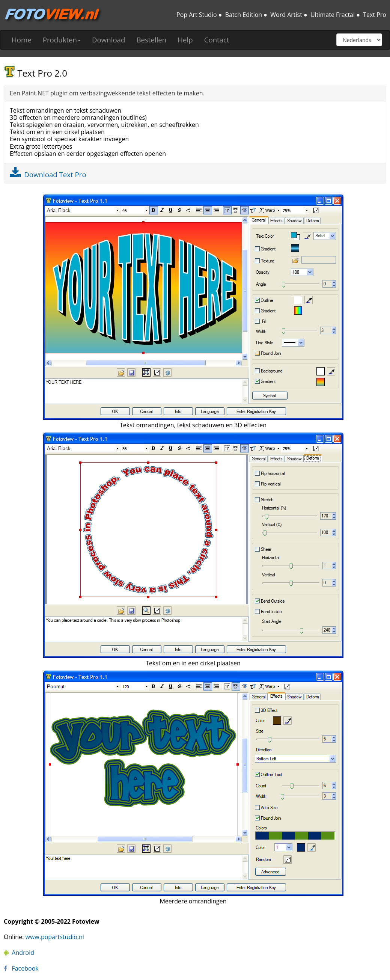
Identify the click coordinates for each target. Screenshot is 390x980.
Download (108, 40)
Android (19, 953)
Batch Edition (244, 15)
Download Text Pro (55, 174)
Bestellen (151, 40)
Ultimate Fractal (333, 15)
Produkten (62, 40)
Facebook (21, 968)
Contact (217, 40)
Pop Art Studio (197, 15)
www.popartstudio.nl (55, 937)
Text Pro (375, 15)
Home (22, 40)
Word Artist (286, 15)
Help (185, 40)
